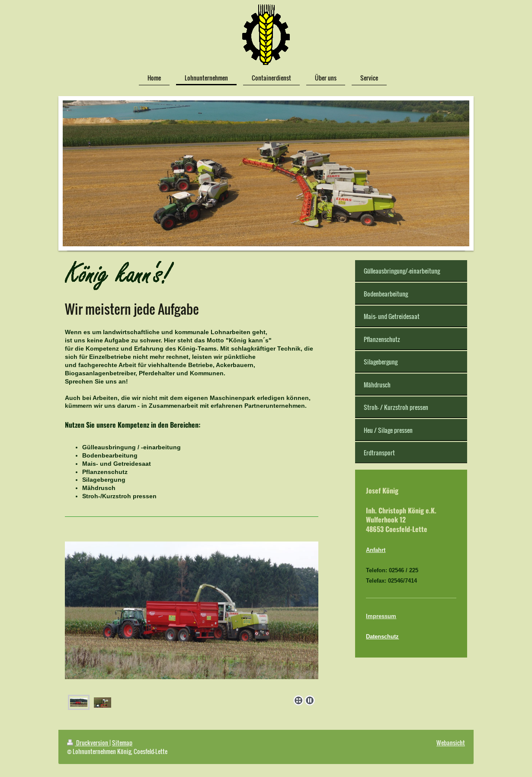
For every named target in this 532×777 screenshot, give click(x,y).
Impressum (381, 616)
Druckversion (88, 743)
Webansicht (451, 743)
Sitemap (122, 743)
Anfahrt (376, 550)
